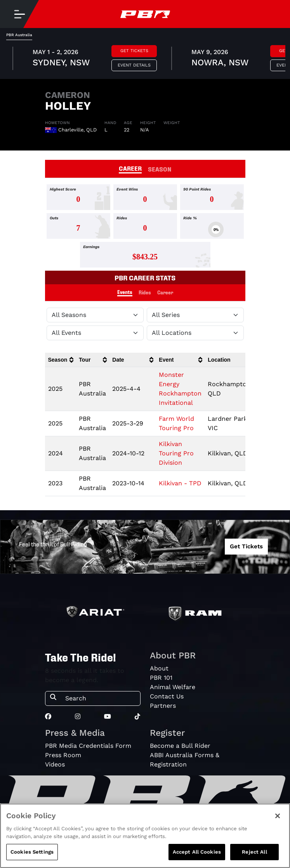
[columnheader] (61, 360)
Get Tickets (134, 51)
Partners (163, 706)
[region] (145, 836)
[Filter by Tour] (195, 315)
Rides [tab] (145, 292)
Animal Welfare (173, 687)
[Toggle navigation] (19, 14)
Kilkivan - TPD (180, 483)
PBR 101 (161, 678)
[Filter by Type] (95, 333)
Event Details (134, 65)
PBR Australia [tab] (19, 35)
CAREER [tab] (130, 168)
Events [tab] (125, 292)
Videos (55, 764)
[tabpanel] (145, 59)
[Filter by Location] (195, 333)
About (159, 668)
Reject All (254, 852)
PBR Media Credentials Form (88, 746)
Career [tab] (165, 292)
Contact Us (167, 696)
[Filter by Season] (95, 315)
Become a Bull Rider (180, 746)
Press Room (63, 755)
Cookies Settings (32, 852)
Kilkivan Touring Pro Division (176, 453)
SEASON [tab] (160, 169)
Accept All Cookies (197, 852)
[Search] (100, 698)
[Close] (278, 816)
